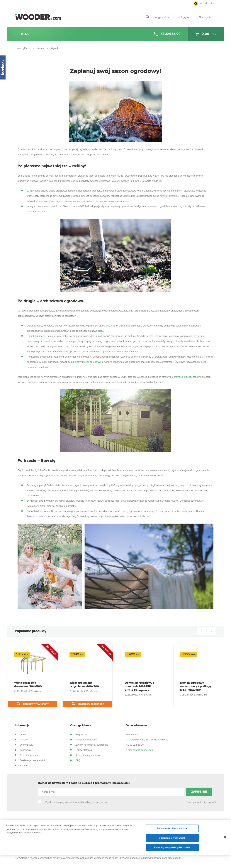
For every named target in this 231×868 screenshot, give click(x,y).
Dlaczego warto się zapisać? (201, 802)
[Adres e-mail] (111, 792)
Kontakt (24, 765)
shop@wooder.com (143, 750)
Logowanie (26, 750)
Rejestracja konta (29, 755)
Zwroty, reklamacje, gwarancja (92, 745)
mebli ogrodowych (93, 362)
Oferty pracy (27, 745)
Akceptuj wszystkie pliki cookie (172, 849)
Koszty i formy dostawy (88, 755)
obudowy (43, 367)
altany (78, 362)
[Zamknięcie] (225, 839)
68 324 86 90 (137, 745)
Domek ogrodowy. (36, 336)
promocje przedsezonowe (187, 377)
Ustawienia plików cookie (172, 830)
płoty (100, 331)
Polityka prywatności (86, 740)
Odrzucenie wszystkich (172, 840)
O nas (23, 734)
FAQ (78, 760)
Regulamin (81, 734)
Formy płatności (84, 750)
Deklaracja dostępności (32, 760)
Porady (24, 740)
